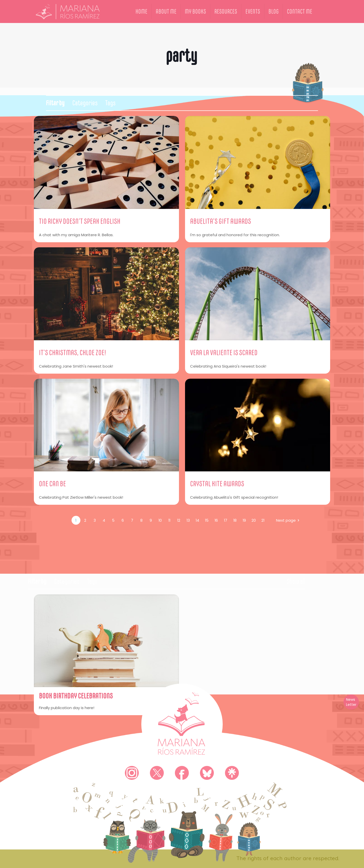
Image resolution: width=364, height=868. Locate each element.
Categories (85, 103)
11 (169, 520)
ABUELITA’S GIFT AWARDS (221, 221)
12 (179, 520)
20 (254, 520)
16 (216, 520)
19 (244, 520)
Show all (296, 581)
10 (160, 520)
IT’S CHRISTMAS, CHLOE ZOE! (72, 353)
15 (207, 520)
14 (198, 520)
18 (235, 520)
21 (263, 520)
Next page (289, 520)
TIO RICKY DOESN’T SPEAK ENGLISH (80, 221)
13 (188, 520)
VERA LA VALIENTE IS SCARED (224, 353)
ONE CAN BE (52, 484)
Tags (110, 103)
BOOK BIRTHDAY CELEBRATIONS (76, 696)
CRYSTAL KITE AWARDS (217, 484)
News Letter (351, 702)
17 (225, 520)
